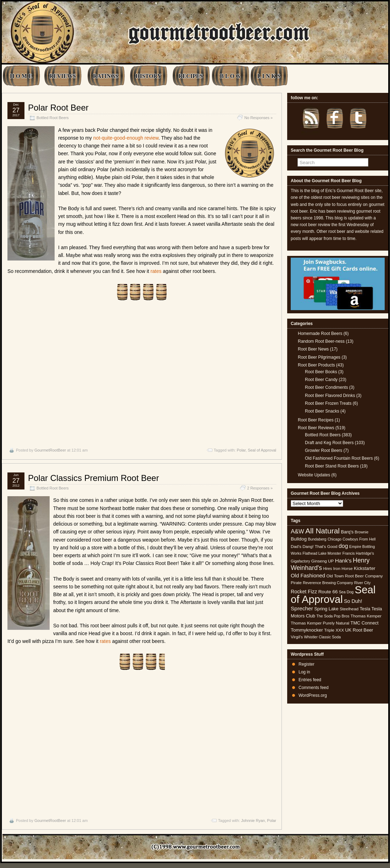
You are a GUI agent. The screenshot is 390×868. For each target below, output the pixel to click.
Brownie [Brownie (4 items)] (362, 532)
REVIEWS (63, 76)
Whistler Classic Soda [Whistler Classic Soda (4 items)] (323, 637)
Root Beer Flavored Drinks (330, 396)
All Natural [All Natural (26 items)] (322, 531)
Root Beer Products (316, 365)
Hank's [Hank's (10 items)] (343, 561)
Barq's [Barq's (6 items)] (347, 532)
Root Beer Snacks (322, 411)
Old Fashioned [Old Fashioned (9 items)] (308, 575)
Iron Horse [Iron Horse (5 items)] (343, 569)
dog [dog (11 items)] (343, 546)
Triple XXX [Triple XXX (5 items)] (334, 630)
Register (307, 664)
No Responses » (258, 118)
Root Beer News (313, 349)
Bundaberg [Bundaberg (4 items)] (317, 539)
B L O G (230, 76)
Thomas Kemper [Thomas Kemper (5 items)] (366, 616)
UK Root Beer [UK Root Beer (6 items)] (359, 630)
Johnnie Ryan (253, 821)
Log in (304, 672)
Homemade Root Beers (320, 334)
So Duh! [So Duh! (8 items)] (353, 601)
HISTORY (148, 76)
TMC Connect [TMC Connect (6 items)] (365, 623)
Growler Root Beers (324, 450)
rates (156, 271)
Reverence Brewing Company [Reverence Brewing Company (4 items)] (328, 583)
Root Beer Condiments (326, 387)
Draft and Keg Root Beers (329, 443)
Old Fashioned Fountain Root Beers (339, 458)
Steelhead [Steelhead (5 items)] (349, 609)
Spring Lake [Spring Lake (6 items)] (326, 609)
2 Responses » (260, 488)
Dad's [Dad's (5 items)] (296, 547)
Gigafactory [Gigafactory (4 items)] (300, 561)
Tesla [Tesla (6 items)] (365, 609)
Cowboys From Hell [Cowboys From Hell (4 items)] (359, 539)
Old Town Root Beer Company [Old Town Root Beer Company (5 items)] (355, 576)
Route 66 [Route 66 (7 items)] (328, 592)
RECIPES (191, 76)
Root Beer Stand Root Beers (332, 466)
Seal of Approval (262, 450)
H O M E (21, 76)
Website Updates (314, 475)
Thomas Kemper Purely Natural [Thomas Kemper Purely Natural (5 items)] (320, 623)
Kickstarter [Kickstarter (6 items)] (364, 568)
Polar (241, 450)
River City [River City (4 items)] (362, 583)
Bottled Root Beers (53, 118)
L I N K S (269, 76)
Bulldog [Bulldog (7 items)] (299, 539)
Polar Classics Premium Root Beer (93, 478)
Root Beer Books (321, 372)
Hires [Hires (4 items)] (327, 569)
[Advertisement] (142, 374)
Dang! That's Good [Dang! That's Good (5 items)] (320, 547)
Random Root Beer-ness (321, 341)
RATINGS (106, 76)
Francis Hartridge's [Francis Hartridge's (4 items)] (358, 553)
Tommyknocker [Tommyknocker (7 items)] (307, 630)
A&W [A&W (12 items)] (297, 531)
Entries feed (310, 680)
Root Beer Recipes (316, 420)
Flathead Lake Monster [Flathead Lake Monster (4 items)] (322, 553)
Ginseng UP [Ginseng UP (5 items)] (323, 561)
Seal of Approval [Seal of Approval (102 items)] (333, 594)
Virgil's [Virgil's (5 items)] (297, 637)
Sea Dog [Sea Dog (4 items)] (346, 592)
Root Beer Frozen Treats (328, 403)
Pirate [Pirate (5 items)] (296, 583)
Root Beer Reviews (316, 428)
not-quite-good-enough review (126, 138)
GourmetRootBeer (50, 450)
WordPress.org (313, 695)
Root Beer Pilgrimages (319, 357)
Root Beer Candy (321, 380)
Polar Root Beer (58, 108)
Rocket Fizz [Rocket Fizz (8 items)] (304, 592)
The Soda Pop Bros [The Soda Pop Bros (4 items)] (333, 616)
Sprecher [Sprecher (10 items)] (302, 608)
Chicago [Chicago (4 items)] (335, 539)
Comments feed (314, 688)
